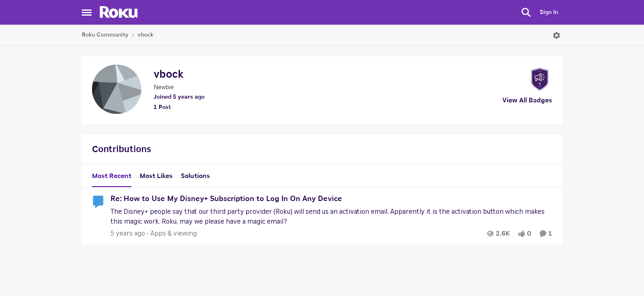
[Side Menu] (87, 12)
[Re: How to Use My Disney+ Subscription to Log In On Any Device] (329, 217)
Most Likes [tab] (156, 176)
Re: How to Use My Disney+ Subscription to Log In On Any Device (226, 199)
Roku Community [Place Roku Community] (105, 35)
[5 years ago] (128, 234)
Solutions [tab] (195, 176)
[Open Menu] (557, 35)
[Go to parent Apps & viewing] (172, 234)
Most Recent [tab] (112, 176)
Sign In (549, 12)
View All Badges (527, 100)
